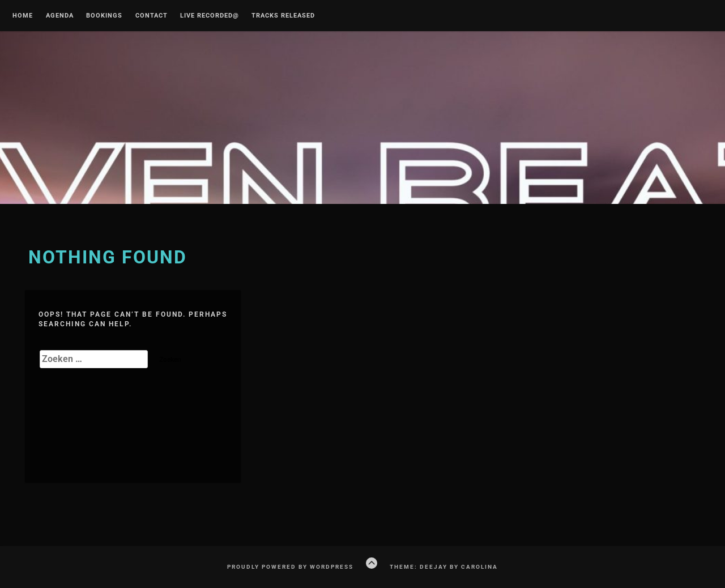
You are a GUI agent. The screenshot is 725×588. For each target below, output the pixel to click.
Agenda (60, 16)
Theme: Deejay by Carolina (444, 567)
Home (23, 16)
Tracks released (283, 16)
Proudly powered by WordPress (290, 567)
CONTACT (152, 16)
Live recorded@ (210, 16)
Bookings (104, 16)
